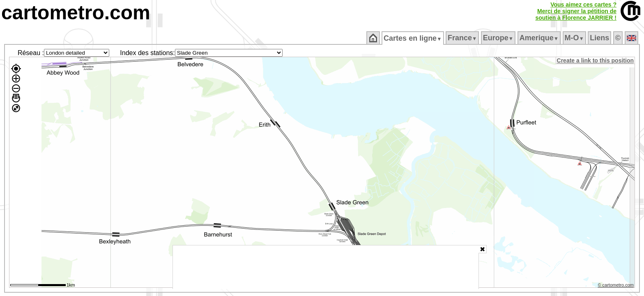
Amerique (539, 38)
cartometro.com (76, 13)
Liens (600, 38)
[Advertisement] (326, 267)
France (463, 38)
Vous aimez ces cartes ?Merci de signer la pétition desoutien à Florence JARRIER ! (576, 11)
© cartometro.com (616, 286)
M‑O (575, 38)
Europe (499, 38)
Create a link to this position (596, 60)
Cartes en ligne (413, 38)
